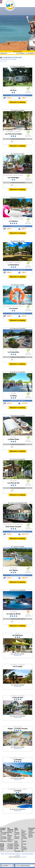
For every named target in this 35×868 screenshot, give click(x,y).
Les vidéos (3, 838)
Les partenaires (4, 840)
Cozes (16, 847)
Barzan (16, 844)
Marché (30, 835)
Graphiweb (24, 857)
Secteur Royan (9, 838)
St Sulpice (24, 848)
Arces (16, 841)
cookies (17, 855)
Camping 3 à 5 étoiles (10, 848)
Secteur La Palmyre (10, 840)
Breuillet (17, 845)
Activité (30, 834)
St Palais (24, 837)
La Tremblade (17, 850)
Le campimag (3, 836)
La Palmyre (24, 830)
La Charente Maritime (17, 837)
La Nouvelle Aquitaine (17, 833)
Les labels (3, 834)
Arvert (16, 843)
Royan (23, 835)
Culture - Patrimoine (31, 832)
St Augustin (24, 840)
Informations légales (28, 854)
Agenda (30, 837)
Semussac (24, 838)
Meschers (24, 834)
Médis (23, 833)
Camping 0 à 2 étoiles (10, 845)
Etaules (16, 848)
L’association (4, 833)
